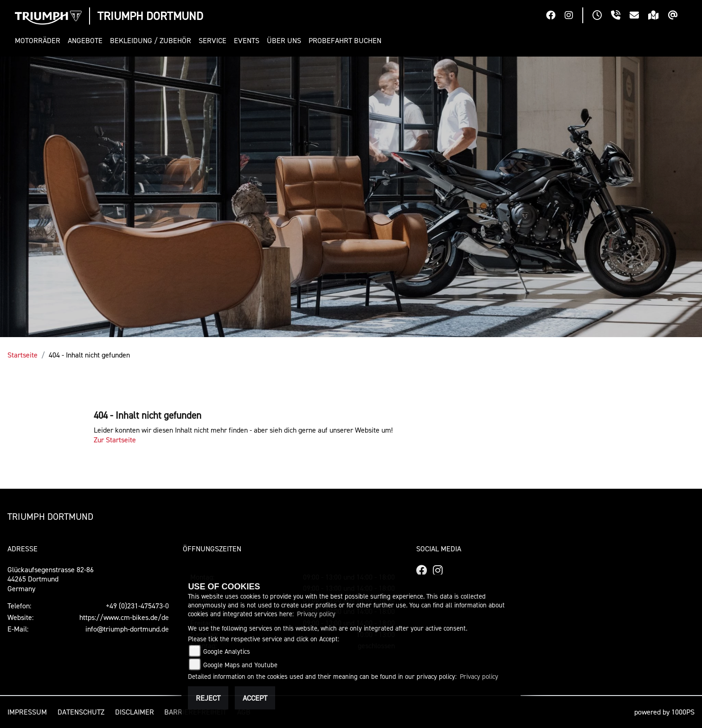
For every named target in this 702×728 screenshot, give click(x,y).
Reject (208, 698)
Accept (255, 698)
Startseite (23, 355)
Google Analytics (227, 651)
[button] (39, 41)
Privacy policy (316, 614)
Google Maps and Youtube (240, 665)
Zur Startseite (115, 440)
